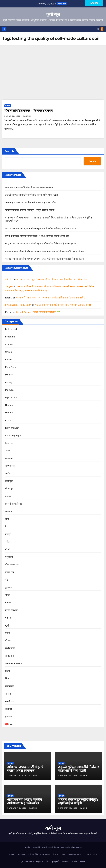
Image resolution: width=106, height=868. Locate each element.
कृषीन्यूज (8, 106)
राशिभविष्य (10, 648)
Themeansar (77, 847)
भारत (7, 595)
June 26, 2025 (14, 116)
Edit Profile (33, 854)
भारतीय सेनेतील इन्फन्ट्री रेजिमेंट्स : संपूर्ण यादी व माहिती (30, 210)
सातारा (8, 694)
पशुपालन (9, 557)
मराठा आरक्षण (11, 610)
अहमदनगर (10, 466)
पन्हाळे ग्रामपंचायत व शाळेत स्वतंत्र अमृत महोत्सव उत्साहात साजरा (63, 305)
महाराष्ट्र (8, 618)
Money (9, 382)
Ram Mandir (12, 428)
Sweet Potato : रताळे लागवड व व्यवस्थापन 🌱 (38, 312)
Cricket (9, 344)
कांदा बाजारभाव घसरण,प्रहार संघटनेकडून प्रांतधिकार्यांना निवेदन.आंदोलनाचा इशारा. (41, 244)
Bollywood (11, 329)
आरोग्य (8, 474)
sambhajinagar (13, 436)
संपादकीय (9, 686)
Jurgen (9, 286)
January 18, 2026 (69, 808)
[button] (98, 29)
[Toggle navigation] (52, 29)
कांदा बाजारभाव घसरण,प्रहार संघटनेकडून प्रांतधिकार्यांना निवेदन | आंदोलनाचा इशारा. (42, 228)
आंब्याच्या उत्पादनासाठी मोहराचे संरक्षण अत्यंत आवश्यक (29, 187)
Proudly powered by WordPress (38, 847)
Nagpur (9, 405)
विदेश (8, 671)
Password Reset (75, 854)
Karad (8, 360)
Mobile (9, 375)
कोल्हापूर (9, 489)
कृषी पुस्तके (56, 861)
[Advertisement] (53, 67)
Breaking (10, 337)
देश (7, 527)
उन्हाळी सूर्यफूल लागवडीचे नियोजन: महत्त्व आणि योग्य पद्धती (31, 195)
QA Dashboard (27, 861)
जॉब (7, 519)
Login (63, 854)
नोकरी (8, 550)
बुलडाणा (9, 588)
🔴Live (9, 724)
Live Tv (55, 854)
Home (12, 854)
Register (40, 861)
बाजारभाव (10, 572)
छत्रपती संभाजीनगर (14, 504)
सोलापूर (9, 709)
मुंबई (7, 626)
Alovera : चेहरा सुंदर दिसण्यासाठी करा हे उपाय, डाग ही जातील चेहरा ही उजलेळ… (52, 279)
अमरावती (9, 458)
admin (27, 116)
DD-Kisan (21, 854)
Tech (8, 451)
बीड (7, 580)
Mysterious (11, 398)
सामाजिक (9, 701)
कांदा (48, 861)
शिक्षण (8, 679)
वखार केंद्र (74, 861)
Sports (9, 443)
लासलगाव (9, 656)
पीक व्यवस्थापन (12, 565)
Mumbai (10, 390)
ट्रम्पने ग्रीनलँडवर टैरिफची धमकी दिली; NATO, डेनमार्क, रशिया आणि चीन (37, 236)
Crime (9, 352)
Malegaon (11, 367)
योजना (8, 641)
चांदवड (8, 496)
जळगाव (9, 512)
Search (9, 151)
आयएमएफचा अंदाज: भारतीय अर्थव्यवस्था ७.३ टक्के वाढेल (30, 202)
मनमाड (8, 603)
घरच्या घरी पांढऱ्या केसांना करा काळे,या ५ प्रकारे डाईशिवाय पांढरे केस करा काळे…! (51, 298)
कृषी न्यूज (53, 14)
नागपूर (8, 534)
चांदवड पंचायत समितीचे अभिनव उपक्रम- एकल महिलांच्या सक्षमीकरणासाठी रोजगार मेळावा (45, 251)
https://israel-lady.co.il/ (18, 305)
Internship (45, 854)
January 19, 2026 (18, 776)
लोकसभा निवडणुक (13, 664)
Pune (8, 420)
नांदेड (7, 542)
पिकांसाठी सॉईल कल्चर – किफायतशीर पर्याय (29, 111)
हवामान (8, 717)
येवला (8, 633)
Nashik (9, 413)
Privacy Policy (91, 854)
